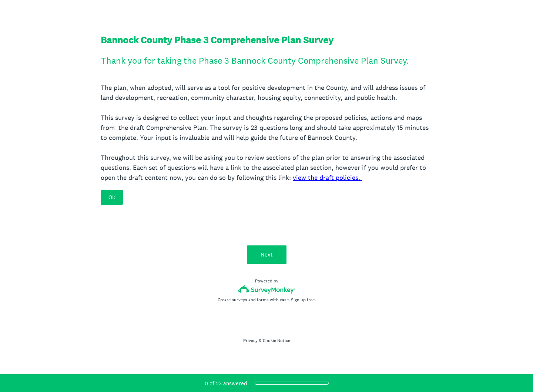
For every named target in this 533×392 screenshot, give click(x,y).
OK (112, 197)
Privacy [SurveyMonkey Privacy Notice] (250, 341)
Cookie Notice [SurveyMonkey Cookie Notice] (276, 341)
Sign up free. (303, 300)
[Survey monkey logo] (267, 289)
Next (267, 254)
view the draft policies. (327, 177)
